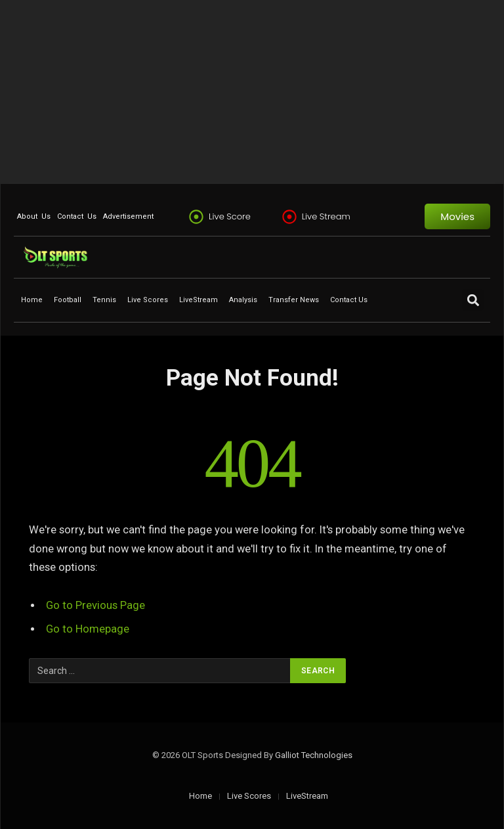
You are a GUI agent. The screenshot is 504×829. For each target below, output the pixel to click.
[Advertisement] (252, 92)
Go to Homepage (88, 629)
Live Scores (148, 300)
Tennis (104, 300)
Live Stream (326, 216)
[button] (473, 300)
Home (32, 300)
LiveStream (199, 300)
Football (68, 300)
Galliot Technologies (314, 755)
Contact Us (77, 216)
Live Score (230, 216)
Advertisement (128, 216)
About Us (34, 216)
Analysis (243, 300)
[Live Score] (196, 217)
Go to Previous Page (95, 605)
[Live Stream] (289, 217)
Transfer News (294, 300)
